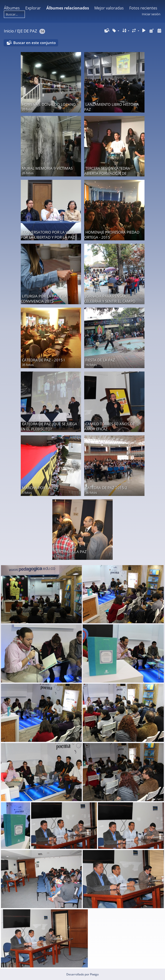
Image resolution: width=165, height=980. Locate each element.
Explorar (33, 8)
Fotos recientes (143, 8)
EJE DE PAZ (27, 31)
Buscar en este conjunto (34, 43)
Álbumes (12, 8)
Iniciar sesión (151, 14)
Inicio (9, 31)
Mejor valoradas (109, 8)
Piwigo (94, 974)
